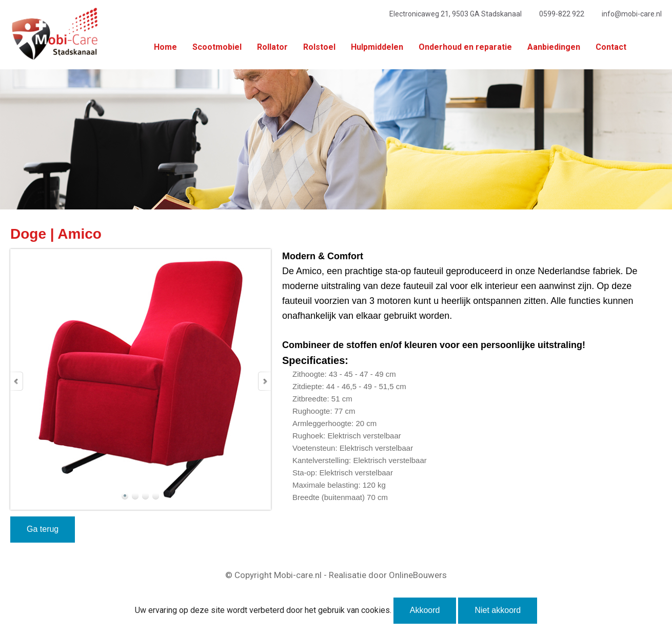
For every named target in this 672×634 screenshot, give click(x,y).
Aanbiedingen (554, 47)
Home (165, 47)
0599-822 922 (562, 14)
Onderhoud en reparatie (465, 47)
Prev (17, 381)
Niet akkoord (498, 610)
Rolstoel (319, 47)
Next (264, 381)
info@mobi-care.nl (632, 14)
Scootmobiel (217, 47)
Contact (611, 47)
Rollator (272, 47)
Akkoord (425, 610)
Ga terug (43, 529)
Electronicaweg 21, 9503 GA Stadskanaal (456, 14)
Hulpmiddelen (377, 47)
